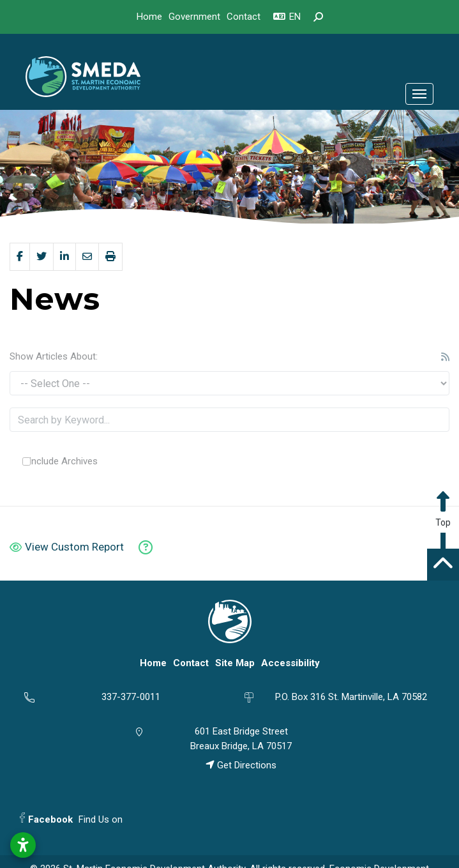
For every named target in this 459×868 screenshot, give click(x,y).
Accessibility (290, 663)
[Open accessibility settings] (23, 845)
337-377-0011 (131, 697)
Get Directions (241, 765)
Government (194, 17)
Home (149, 17)
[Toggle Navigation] (419, 94)
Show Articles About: (54, 356)
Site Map (235, 663)
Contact (244, 17)
